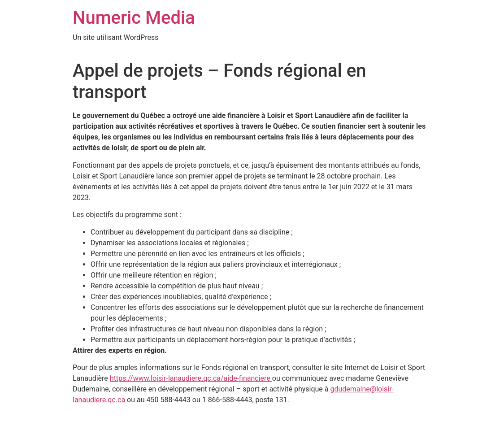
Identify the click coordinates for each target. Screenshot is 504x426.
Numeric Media (134, 18)
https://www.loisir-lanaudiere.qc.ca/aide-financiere (191, 378)
